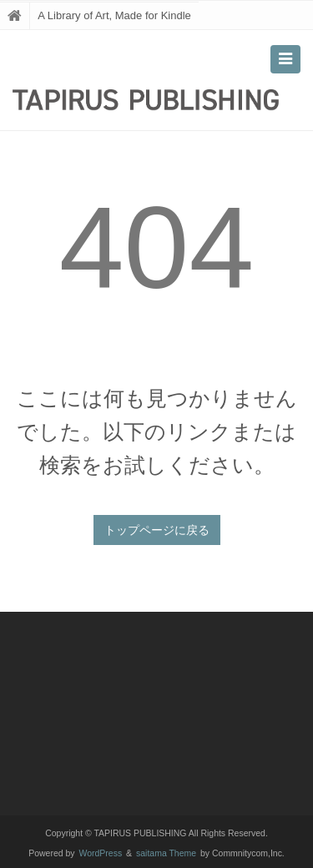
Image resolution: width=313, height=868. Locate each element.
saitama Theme (166, 853)
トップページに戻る (157, 530)
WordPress (101, 853)
